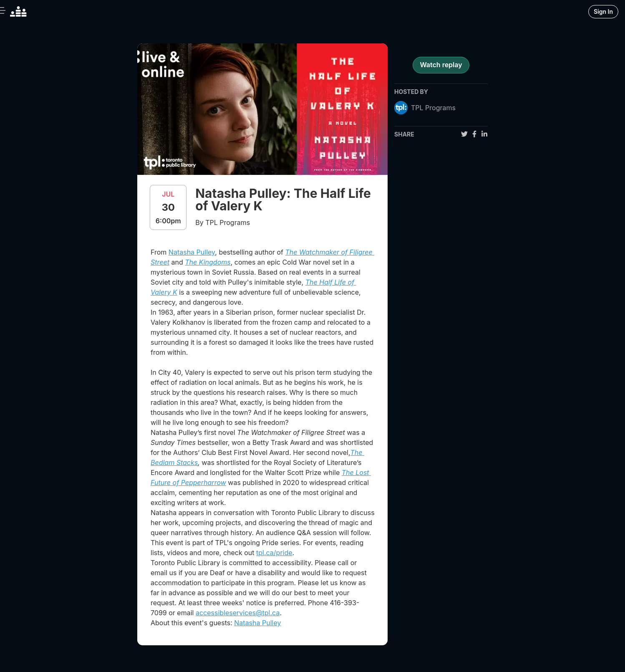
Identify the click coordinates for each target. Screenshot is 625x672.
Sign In (603, 11)
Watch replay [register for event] (441, 65)
